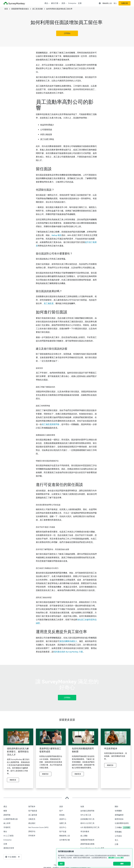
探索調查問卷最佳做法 (20, 9)
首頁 (6, 9)
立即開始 (67, 33)
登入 (115, 3)
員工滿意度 (49, 303)
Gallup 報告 (57, 235)
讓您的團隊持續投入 (68, 641)
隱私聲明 (111, 858)
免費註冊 (125, 3)
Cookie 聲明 (119, 858)
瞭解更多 (13, 780)
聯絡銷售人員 (107, 3)
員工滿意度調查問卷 (51, 424)
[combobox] (13, 857)
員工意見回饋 (38, 9)
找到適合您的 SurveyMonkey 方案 (68, 652)
